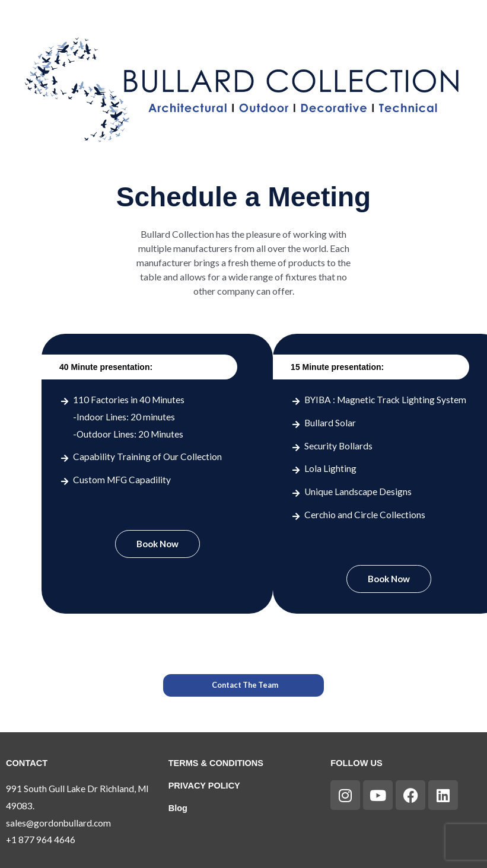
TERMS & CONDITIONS (216, 763)
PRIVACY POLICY (205, 786)
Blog (178, 808)
